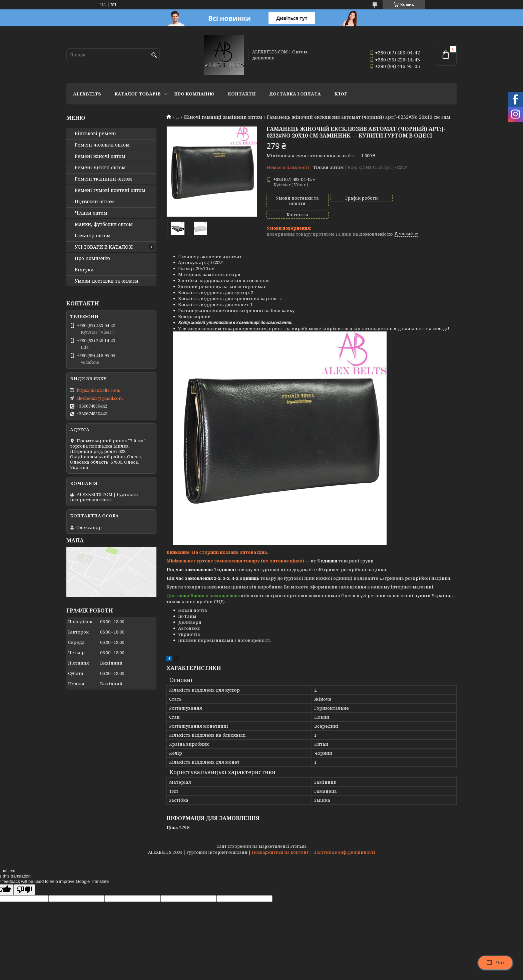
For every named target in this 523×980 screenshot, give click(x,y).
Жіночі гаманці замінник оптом (223, 117)
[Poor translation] (24, 883)
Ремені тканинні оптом (103, 179)
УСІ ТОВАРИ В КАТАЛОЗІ (104, 247)
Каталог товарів (138, 94)
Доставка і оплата (295, 94)
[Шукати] (154, 55)
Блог (341, 94)
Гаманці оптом (93, 236)
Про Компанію (194, 94)
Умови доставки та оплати (107, 281)
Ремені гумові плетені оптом (110, 190)
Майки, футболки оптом (104, 224)
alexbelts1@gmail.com (100, 398)
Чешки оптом (91, 213)
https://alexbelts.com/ (99, 390)
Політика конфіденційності (344, 846)
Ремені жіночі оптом (100, 156)
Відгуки (84, 270)
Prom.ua (298, 840)
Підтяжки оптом (94, 202)
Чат (495, 963)
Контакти (242, 94)
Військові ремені (95, 134)
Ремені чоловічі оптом (102, 145)
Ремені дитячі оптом (100, 168)
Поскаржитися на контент (280, 846)
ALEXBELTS (87, 94)
